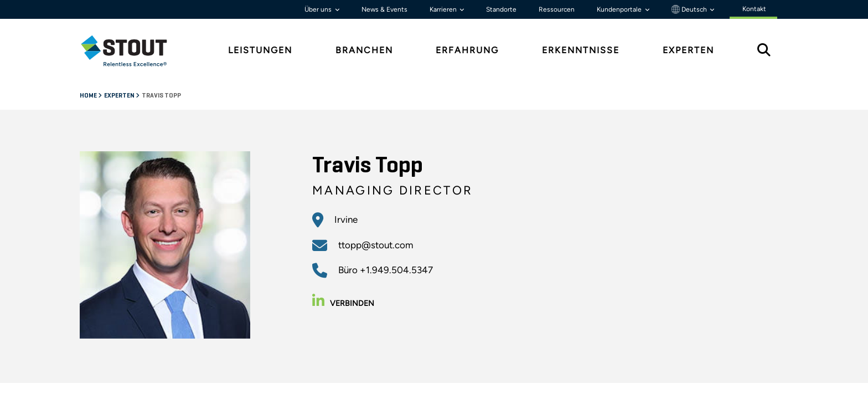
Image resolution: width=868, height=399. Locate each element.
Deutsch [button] (690, 9)
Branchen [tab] (364, 50)
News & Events (384, 9)
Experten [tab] (688, 50)
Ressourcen (557, 9)
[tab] (132, 51)
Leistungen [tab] (260, 50)
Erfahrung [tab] (467, 50)
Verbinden (343, 303)
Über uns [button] (319, 9)
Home (89, 96)
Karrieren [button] (444, 9)
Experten (120, 96)
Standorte (501, 9)
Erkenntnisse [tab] (581, 50)
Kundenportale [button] (620, 9)
